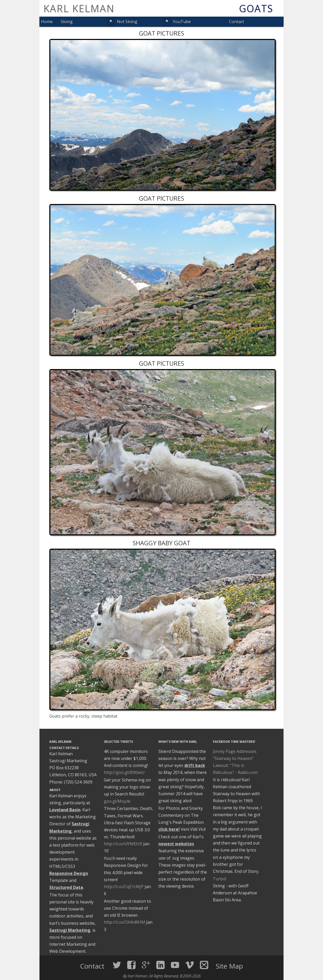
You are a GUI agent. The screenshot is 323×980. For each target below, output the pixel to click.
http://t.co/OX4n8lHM (125, 922)
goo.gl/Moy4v (117, 801)
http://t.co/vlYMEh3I (123, 844)
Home (47, 22)
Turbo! (220, 879)
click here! (169, 829)
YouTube (182, 22)
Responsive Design (69, 873)
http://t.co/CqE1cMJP (124, 887)
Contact (237, 22)
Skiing (67, 22)
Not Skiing (127, 22)
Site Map (229, 966)
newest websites (176, 844)
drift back (195, 765)
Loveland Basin (65, 810)
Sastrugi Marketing (70, 930)
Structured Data (66, 887)
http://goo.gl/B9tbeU (124, 772)
